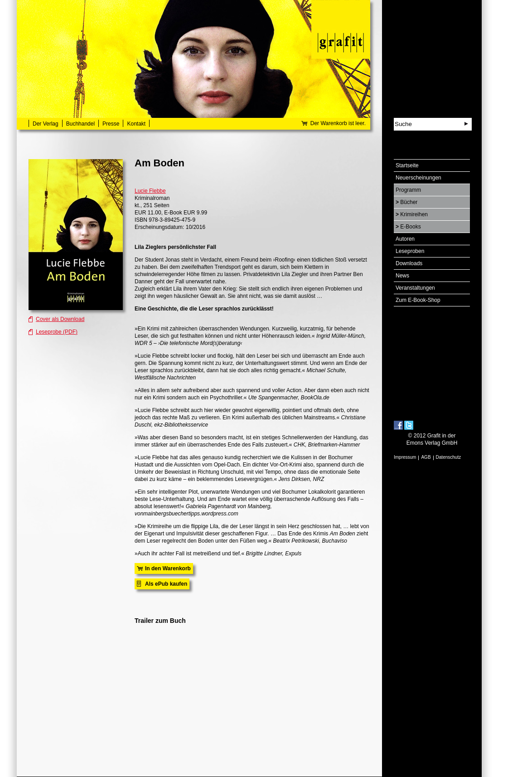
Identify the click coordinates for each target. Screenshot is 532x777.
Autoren (405, 239)
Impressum (405, 457)
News (402, 276)
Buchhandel (80, 124)
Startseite (407, 165)
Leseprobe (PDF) (57, 332)
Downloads (409, 263)
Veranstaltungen (415, 288)
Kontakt (136, 124)
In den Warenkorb (168, 568)
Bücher (409, 202)
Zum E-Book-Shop (418, 300)
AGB (426, 457)
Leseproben (410, 251)
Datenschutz (449, 457)
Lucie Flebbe (150, 191)
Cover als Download (60, 319)
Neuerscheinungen (418, 178)
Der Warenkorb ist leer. (338, 123)
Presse (111, 124)
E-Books (410, 227)
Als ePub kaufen (166, 584)
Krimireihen (414, 214)
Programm (408, 190)
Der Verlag (46, 124)
